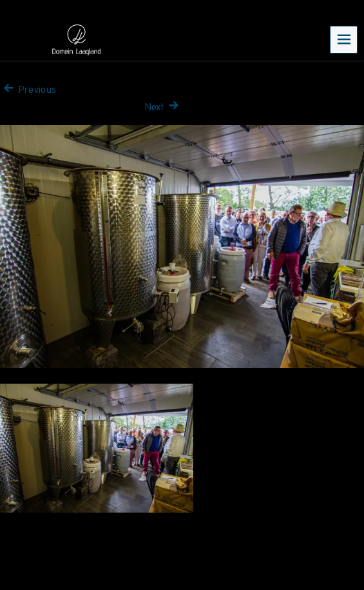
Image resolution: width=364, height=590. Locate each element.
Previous (28, 89)
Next (164, 107)
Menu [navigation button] (344, 39)
